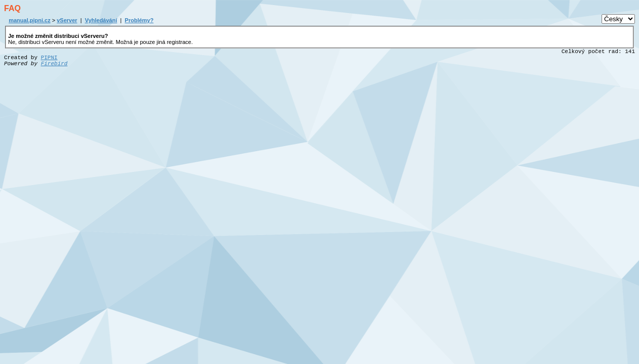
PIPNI (49, 58)
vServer (67, 20)
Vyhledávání (101, 20)
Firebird (54, 64)
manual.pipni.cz (30, 20)
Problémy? (139, 20)
